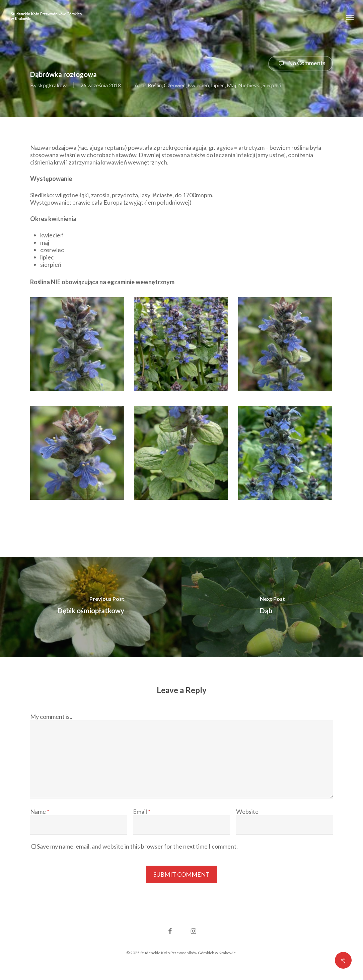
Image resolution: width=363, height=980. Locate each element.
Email (142, 811)
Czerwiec (175, 85)
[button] (350, 17)
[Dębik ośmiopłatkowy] (91, 607)
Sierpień (272, 85)
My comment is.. (51, 717)
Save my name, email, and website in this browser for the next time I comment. (137, 846)
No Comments (301, 64)
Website (247, 811)
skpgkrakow (52, 85)
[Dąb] (272, 607)
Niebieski (249, 85)
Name (40, 811)
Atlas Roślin (148, 85)
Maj (231, 85)
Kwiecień (198, 85)
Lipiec (218, 85)
